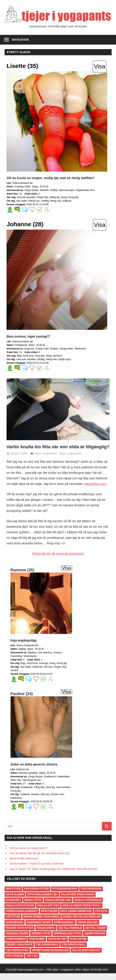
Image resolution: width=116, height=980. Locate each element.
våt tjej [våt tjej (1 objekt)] (32, 962)
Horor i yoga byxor (46, 460)
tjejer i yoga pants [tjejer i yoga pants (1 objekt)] (19, 951)
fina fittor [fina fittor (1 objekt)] (13, 895)
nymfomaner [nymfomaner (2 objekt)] (15, 929)
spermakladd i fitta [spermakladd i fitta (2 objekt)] (67, 940)
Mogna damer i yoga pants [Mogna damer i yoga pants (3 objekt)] (42, 923)
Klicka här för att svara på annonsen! (58, 560)
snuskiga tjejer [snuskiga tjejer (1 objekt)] (17, 940)
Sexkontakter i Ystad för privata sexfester (37, 870)
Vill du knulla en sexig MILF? (29, 855)
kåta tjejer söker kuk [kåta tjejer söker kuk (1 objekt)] (76, 918)
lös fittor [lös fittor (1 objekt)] (13, 923)
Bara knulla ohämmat (24, 865)
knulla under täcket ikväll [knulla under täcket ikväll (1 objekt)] (82, 912)
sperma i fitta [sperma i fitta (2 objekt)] (41, 940)
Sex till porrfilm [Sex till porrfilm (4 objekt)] (70, 934)
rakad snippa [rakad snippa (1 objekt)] (46, 934)
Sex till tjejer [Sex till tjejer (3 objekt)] (95, 934)
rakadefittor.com (95, 491)
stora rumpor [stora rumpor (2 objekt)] (16, 946)
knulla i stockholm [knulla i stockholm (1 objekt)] (88, 907)
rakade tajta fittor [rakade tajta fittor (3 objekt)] (20, 934)
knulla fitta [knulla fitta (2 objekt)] (33, 907)
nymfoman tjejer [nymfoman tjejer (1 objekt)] (39, 929)
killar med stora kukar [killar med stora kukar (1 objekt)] (78, 901)
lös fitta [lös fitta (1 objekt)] (101, 918)
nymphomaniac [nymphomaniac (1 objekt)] (64, 929)
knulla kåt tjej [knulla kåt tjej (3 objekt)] (48, 912)
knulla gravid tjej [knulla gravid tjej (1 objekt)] (58, 907)
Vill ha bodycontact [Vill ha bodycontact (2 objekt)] (86, 957)
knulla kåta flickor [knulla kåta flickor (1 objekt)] (20, 912)
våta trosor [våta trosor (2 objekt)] (14, 962)
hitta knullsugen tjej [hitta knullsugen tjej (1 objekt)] (43, 901)
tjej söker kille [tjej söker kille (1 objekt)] (47, 951)
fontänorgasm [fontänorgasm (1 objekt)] (91, 895)
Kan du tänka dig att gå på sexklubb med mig (39, 860)
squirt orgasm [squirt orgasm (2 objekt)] (95, 940)
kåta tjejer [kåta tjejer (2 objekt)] (49, 918)
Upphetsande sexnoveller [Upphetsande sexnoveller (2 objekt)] (50, 957)
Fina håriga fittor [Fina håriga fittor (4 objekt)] (37, 895)
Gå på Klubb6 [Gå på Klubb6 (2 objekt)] (15, 901)
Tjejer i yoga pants (70, 460)
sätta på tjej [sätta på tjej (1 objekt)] (57, 946)
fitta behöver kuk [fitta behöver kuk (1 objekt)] (65, 895)
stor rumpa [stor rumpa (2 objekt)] (37, 946)
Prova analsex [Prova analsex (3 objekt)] (88, 929)
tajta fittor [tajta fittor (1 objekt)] (78, 946)
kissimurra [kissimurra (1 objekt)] (14, 907)
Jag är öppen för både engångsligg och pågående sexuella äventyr (54, 875)
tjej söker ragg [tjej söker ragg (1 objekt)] (17, 957)
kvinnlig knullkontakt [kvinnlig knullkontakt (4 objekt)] (22, 918)
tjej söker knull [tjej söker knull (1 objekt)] (74, 951)
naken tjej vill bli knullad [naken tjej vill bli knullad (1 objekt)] (82, 923)
